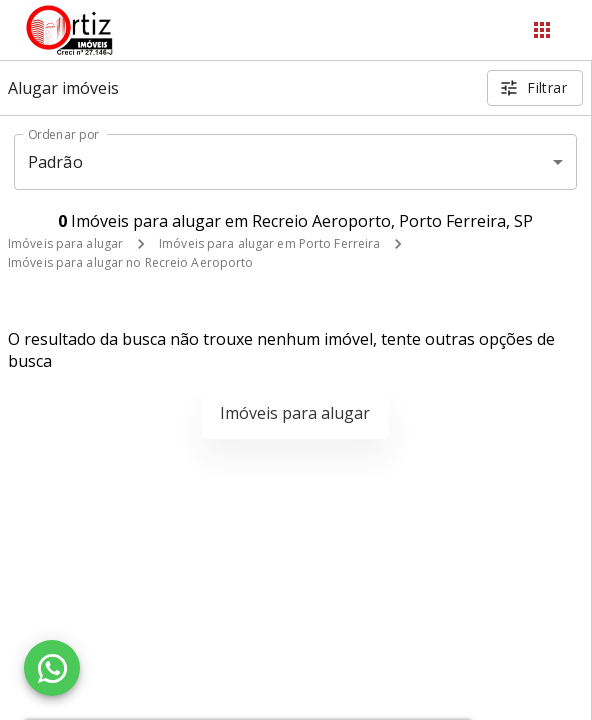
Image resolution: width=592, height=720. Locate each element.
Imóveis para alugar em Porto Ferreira (269, 243)
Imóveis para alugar (65, 243)
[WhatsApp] (52, 668)
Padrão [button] (55, 162)
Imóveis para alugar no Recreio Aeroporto (131, 262)
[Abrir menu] (542, 30)
